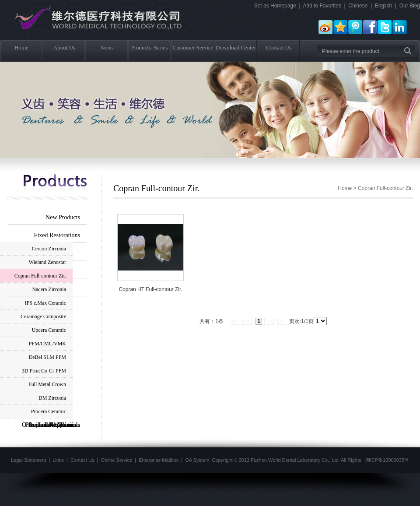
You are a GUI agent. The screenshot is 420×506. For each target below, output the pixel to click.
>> (269, 321)
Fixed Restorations (57, 235)
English (383, 6)
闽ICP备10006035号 (387, 460)
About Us (64, 47)
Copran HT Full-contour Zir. (150, 289)
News (107, 47)
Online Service (117, 460)
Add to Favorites (322, 6)
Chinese (358, 6)
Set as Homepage (275, 6)
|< (235, 321)
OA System (197, 460)
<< (247, 321)
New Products (63, 217)
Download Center (236, 47)
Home (21, 47)
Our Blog (410, 6)
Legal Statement (28, 460)
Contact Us (279, 47)
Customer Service (193, 47)
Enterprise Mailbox (159, 460)
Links (58, 460)
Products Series (150, 47)
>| (281, 321)
